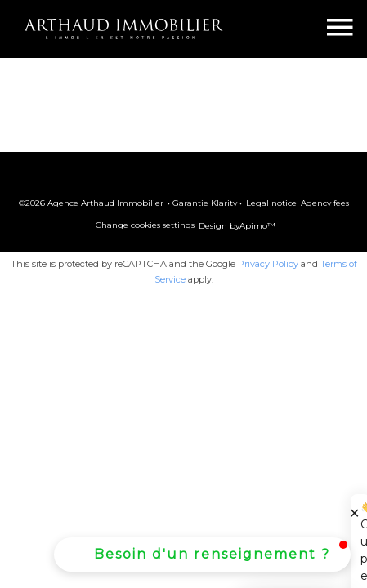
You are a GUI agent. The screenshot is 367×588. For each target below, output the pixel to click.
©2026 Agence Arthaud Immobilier (91, 203)
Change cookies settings (145, 225)
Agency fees (325, 203)
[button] (202, 555)
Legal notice (271, 203)
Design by (237, 226)
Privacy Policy (268, 264)
